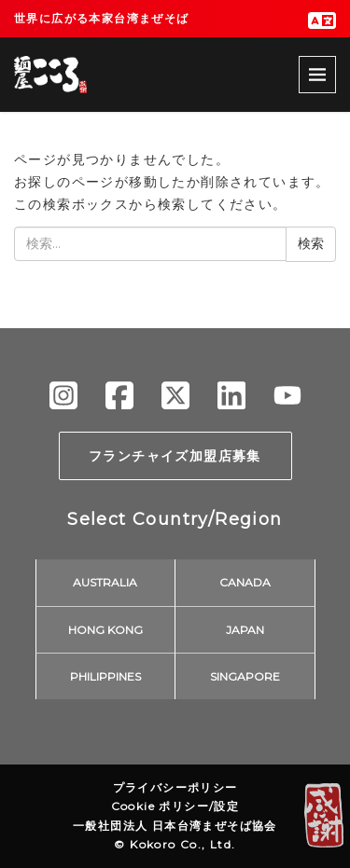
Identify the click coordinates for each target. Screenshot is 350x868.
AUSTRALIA (105, 582)
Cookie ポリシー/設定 (175, 806)
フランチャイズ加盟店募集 (175, 456)
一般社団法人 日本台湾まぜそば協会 (175, 826)
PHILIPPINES (105, 676)
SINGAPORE (245, 676)
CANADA (245, 582)
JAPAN (245, 630)
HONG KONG (105, 630)
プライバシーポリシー (175, 787)
